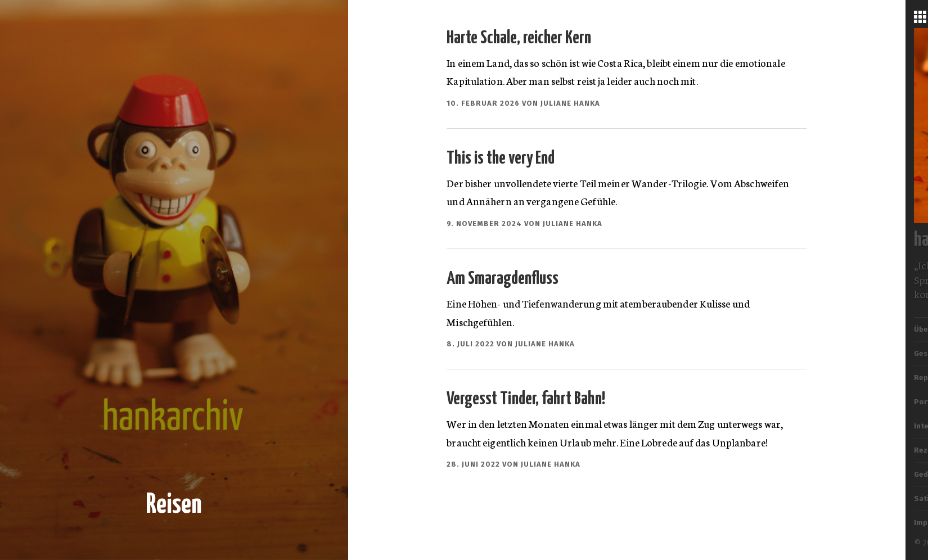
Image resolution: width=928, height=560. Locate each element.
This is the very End (501, 159)
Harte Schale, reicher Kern (519, 38)
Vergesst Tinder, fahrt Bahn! (526, 399)
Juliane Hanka (570, 103)
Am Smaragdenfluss (503, 279)
